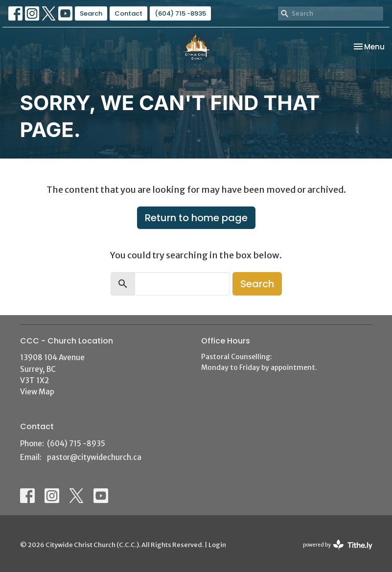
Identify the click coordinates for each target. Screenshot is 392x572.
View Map (37, 392)
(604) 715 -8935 (180, 13)
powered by (338, 545)
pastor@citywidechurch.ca (94, 457)
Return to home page (196, 218)
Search (91, 13)
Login (217, 545)
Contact (128, 13)
